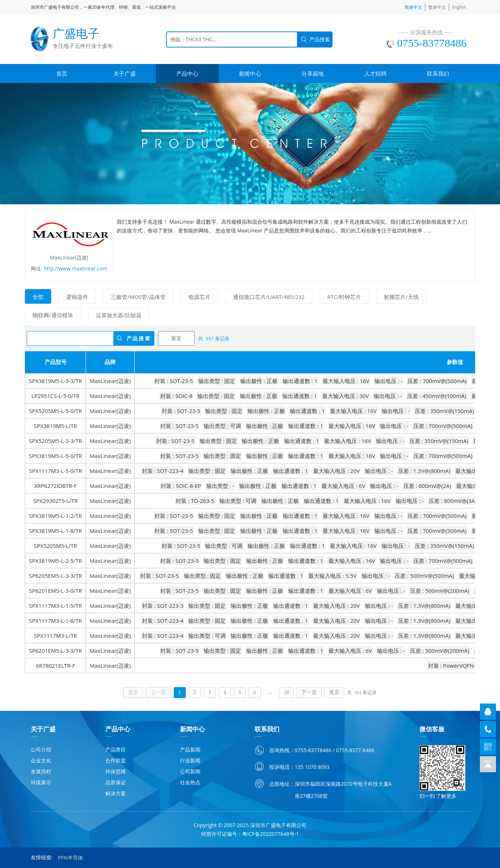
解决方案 (116, 793)
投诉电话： (282, 767)
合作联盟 (116, 760)
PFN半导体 (71, 858)
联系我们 (438, 73)
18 (286, 692)
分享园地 (313, 73)
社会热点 (190, 782)
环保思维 (116, 771)
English (459, 7)
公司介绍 (41, 749)
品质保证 (116, 782)
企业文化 (41, 760)
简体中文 (413, 7)
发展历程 (41, 771)
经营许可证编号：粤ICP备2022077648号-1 (250, 834)
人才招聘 (375, 73)
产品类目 (116, 749)
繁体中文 (437, 7)
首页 (62, 73)
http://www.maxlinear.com (75, 268)
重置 (176, 338)
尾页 (334, 692)
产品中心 (187, 73)
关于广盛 (125, 73)
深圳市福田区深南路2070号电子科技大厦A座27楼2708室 (343, 790)
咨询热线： (282, 750)
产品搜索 (139, 338)
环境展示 (41, 782)
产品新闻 (190, 749)
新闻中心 (250, 73)
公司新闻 (190, 771)
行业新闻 (190, 760)
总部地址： (282, 784)
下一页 (309, 692)
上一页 (158, 692)
